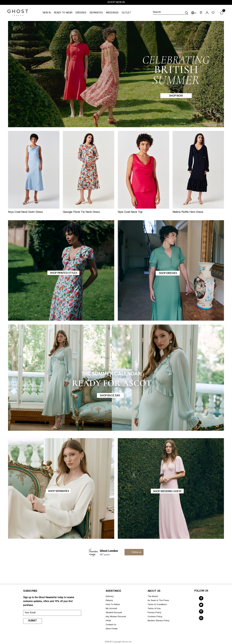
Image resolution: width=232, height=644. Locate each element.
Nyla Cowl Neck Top (130, 212)
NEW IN (47, 13)
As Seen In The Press (158, 592)
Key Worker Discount (116, 608)
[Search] (170, 13)
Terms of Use (154, 600)
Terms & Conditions (157, 596)
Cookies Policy (155, 608)
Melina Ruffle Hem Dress (188, 212)
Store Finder (112, 620)
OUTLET (126, 13)
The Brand (153, 588)
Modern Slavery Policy (159, 612)
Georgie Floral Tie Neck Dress (81, 212)
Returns (109, 592)
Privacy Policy (154, 604)
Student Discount (114, 604)
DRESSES (81, 13)
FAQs (108, 612)
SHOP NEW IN (116, 2)
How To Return (113, 596)
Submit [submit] (33, 612)
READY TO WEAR (63, 13)
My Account (111, 600)
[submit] (187, 13)
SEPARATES (96, 13)
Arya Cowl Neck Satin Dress (25, 212)
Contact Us (111, 616)
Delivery (110, 588)
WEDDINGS (112, 13)
